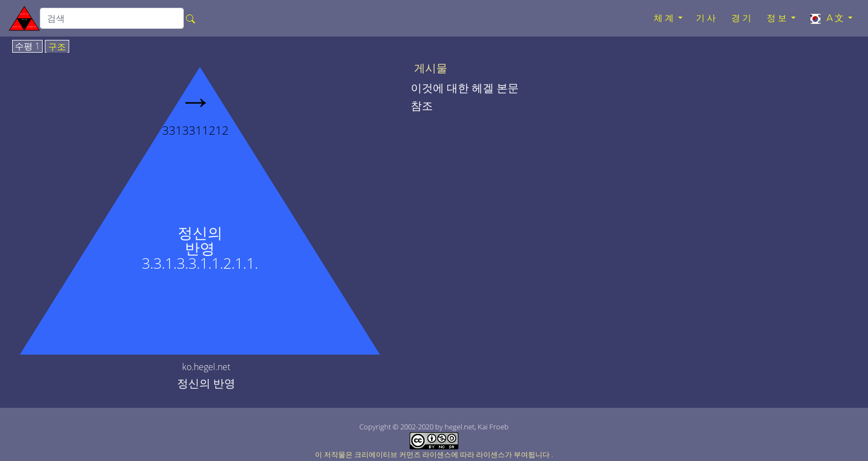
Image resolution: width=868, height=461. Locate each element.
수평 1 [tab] (27, 47)
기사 (707, 18)
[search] (112, 18)
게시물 (431, 68)
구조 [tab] (57, 47)
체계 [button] (665, 18)
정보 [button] (778, 18)
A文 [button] (827, 18)
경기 (742, 18)
